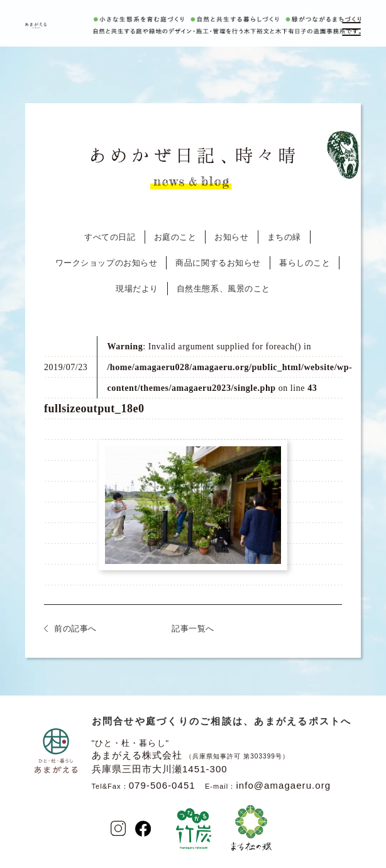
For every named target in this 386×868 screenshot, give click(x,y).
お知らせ (231, 237)
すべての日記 (110, 237)
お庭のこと (175, 237)
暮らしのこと (305, 263)
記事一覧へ (193, 628)
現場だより (137, 289)
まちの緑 (284, 237)
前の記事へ (75, 628)
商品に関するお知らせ (218, 263)
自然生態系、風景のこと (223, 289)
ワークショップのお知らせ (107, 263)
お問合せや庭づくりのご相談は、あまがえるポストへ (222, 721)
